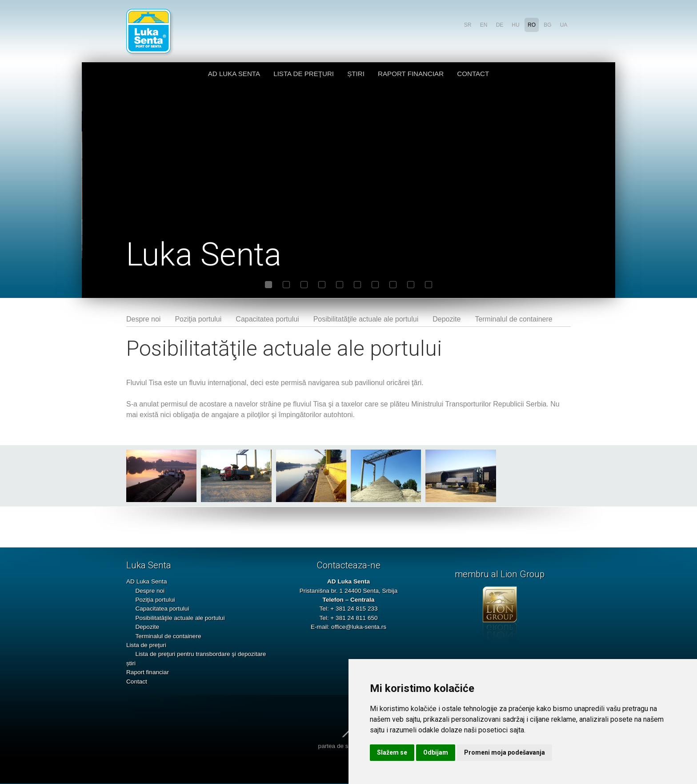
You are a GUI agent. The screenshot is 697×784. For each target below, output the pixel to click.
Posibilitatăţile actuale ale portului (366, 319)
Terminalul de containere (513, 319)
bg (547, 25)
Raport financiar (411, 74)
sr (468, 25)
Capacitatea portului (267, 319)
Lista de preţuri (304, 74)
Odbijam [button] (436, 752)
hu (515, 25)
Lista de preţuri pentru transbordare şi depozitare (200, 654)
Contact (473, 74)
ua (564, 25)
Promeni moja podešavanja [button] (505, 752)
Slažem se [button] (392, 752)
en (484, 25)
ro (532, 25)
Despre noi (143, 319)
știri (356, 74)
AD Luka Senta (234, 74)
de (500, 25)
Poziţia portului (198, 319)
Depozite (447, 319)
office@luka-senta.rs (359, 627)
